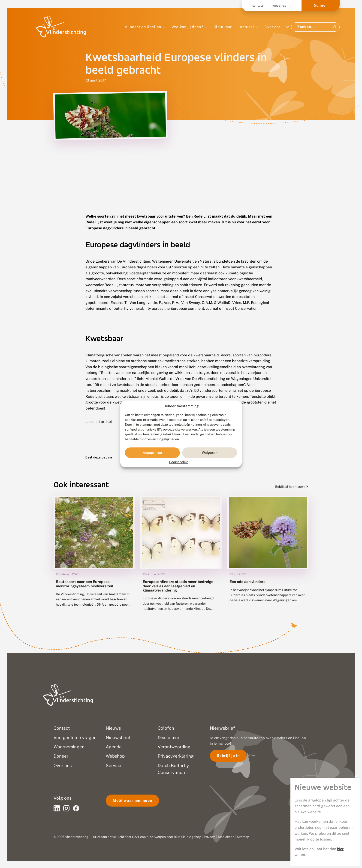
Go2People (140, 837)
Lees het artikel (99, 422)
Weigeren (210, 453)
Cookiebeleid (179, 462)
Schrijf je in (228, 756)
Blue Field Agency (187, 837)
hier (340, 849)
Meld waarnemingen (132, 800)
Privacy (209, 837)
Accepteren (152, 453)
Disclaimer (226, 837)
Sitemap (243, 837)
